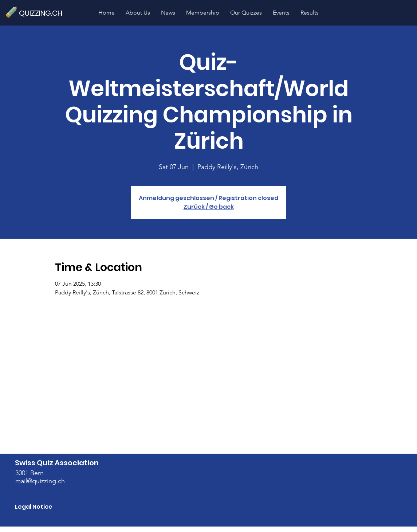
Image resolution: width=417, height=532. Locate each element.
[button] (246, 13)
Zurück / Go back (209, 207)
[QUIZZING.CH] (44, 13)
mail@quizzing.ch (40, 481)
